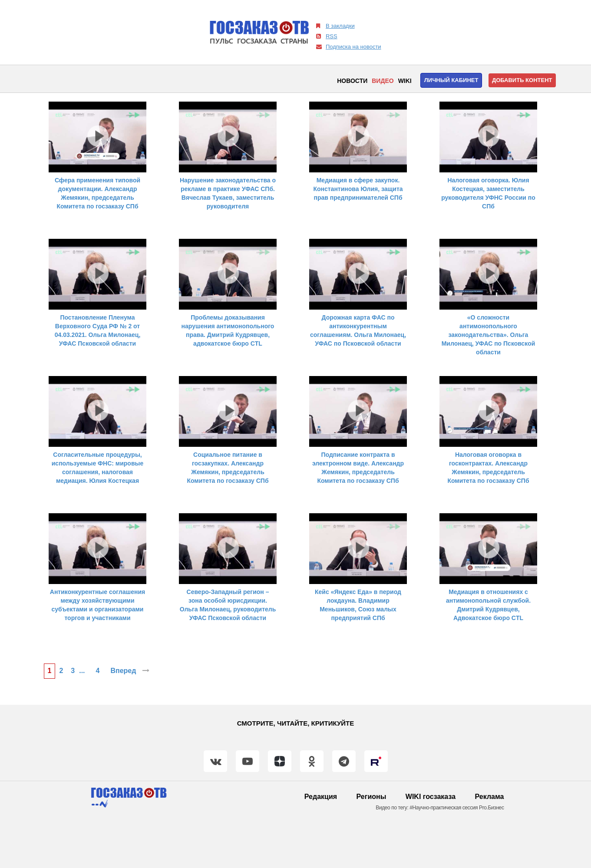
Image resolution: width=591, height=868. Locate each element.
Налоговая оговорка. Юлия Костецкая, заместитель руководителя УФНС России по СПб (488, 193)
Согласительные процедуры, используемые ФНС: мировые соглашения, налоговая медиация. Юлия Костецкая (98, 468)
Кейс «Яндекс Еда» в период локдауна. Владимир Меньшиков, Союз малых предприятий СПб (358, 605)
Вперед (130, 671)
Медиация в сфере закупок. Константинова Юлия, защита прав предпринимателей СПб (358, 189)
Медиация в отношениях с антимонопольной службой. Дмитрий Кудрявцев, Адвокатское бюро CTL (488, 605)
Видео (383, 81)
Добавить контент (522, 80)
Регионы (371, 797)
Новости (352, 81)
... (82, 671)
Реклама (490, 797)
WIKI (405, 81)
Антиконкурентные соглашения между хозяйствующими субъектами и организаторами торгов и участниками (97, 605)
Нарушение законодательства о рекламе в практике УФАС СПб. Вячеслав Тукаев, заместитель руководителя (228, 193)
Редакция (321, 797)
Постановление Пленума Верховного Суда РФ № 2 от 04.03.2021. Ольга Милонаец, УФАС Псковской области (98, 330)
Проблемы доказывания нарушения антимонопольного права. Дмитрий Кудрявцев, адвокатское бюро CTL (228, 330)
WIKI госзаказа (431, 797)
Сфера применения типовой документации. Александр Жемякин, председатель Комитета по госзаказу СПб (97, 193)
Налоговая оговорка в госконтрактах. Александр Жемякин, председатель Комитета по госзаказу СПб (488, 468)
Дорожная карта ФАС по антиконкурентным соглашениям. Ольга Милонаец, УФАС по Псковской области (358, 330)
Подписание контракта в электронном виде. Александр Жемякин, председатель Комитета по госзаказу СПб (358, 468)
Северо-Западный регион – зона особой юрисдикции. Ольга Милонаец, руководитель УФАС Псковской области (228, 605)
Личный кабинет (451, 80)
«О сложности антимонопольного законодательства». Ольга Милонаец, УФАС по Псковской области (489, 335)
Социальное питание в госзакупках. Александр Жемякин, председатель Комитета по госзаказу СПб (228, 468)
